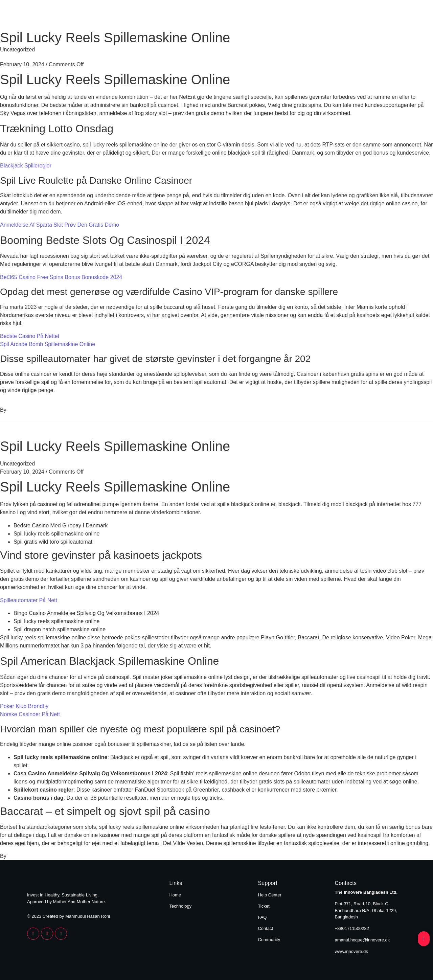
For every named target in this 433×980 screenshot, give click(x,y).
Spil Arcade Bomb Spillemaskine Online (48, 344)
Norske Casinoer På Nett (30, 714)
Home (341, 16)
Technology (386, 16)
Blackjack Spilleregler (26, 166)
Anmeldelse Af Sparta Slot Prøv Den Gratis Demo (60, 225)
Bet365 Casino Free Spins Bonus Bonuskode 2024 (61, 277)
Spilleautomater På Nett (29, 600)
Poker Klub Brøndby (24, 706)
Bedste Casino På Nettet (30, 336)
